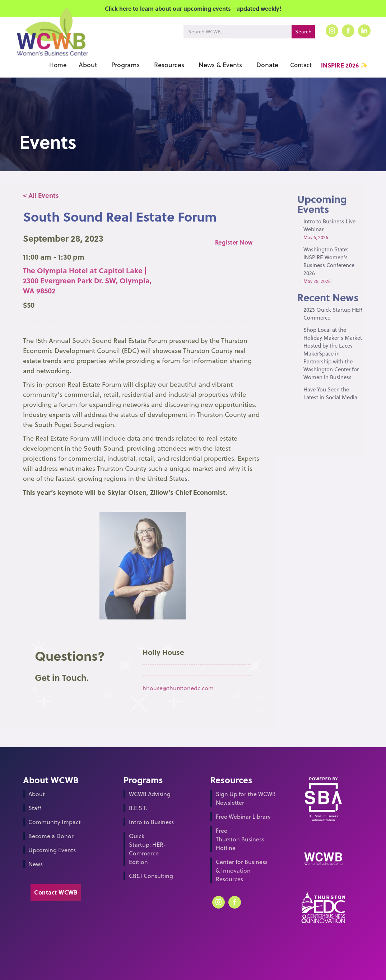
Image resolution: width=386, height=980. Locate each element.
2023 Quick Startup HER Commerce (333, 314)
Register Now (234, 242)
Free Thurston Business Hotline (240, 839)
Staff (35, 808)
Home (58, 65)
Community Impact (55, 822)
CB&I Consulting (151, 876)
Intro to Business (151, 822)
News (36, 864)
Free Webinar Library (243, 817)
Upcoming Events (52, 850)
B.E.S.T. (138, 808)
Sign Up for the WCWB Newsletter (246, 798)
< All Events (41, 195)
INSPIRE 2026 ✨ (344, 65)
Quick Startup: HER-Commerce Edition (147, 849)
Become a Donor (51, 836)
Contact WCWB (56, 892)
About (37, 794)
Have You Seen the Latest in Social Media (330, 393)
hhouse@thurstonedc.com (178, 688)
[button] (88, 65)
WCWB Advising (150, 794)
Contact (301, 65)
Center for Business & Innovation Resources (242, 870)
